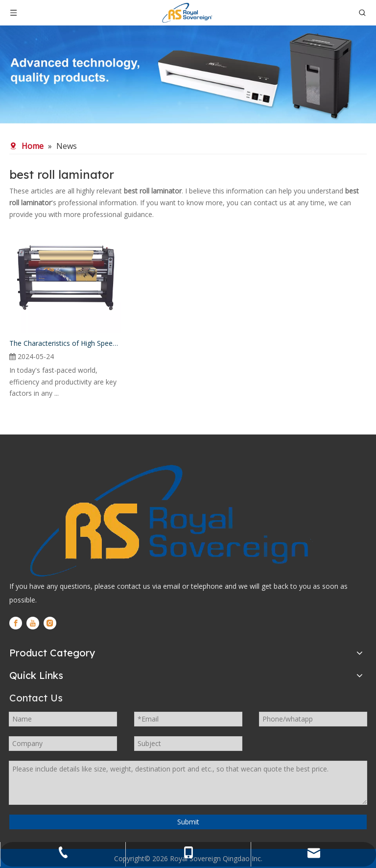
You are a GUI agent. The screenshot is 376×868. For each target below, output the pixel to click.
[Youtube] (33, 623)
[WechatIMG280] (188, 74)
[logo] (167, 521)
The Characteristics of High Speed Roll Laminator (65, 343)
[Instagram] (50, 623)
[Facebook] (16, 623)
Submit (188, 822)
